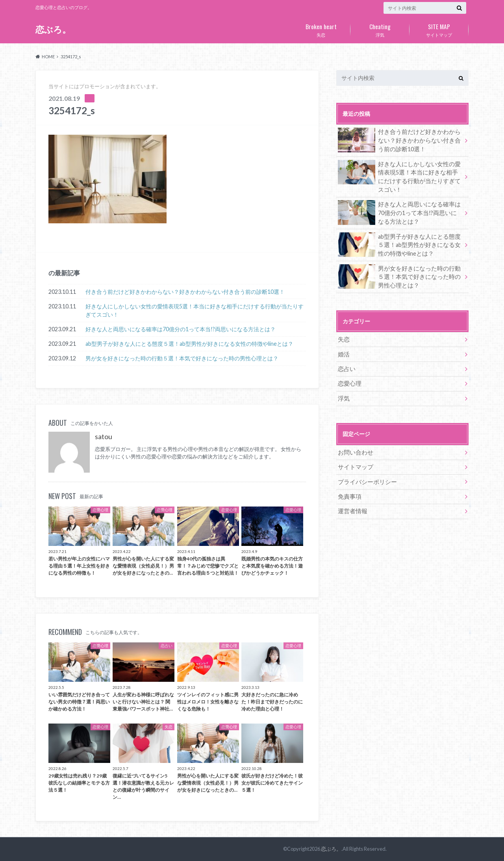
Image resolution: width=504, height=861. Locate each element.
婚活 (343, 352)
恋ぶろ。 (53, 29)
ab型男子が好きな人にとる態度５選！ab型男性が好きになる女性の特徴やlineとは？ (189, 344)
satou (104, 437)
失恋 (321, 29)
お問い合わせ (354, 450)
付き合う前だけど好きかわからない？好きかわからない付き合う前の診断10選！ (185, 292)
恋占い (346, 367)
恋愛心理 (349, 381)
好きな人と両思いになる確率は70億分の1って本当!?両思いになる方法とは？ (181, 329)
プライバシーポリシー (365, 479)
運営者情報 (352, 508)
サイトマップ (439, 29)
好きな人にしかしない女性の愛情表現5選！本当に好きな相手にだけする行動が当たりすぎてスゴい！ (195, 311)
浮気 (380, 29)
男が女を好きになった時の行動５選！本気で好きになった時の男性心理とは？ (182, 358)
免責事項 (349, 493)
